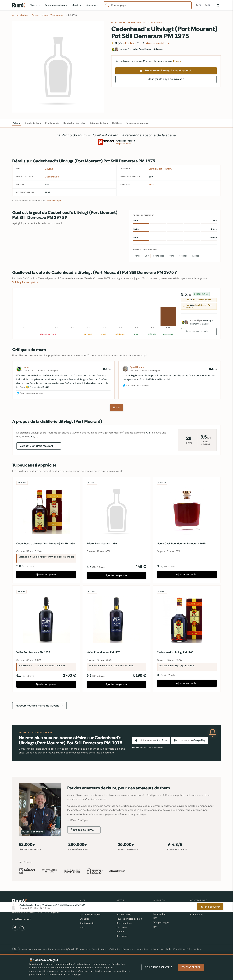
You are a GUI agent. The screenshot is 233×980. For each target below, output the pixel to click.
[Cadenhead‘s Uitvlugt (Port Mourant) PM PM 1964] (46, 511)
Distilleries (122, 927)
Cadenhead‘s (52, 177)
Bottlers (120, 932)
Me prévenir (210, 949)
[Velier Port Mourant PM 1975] (46, 619)
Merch (83, 927)
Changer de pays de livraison (166, 79)
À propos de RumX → (84, 830)
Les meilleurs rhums (90, 915)
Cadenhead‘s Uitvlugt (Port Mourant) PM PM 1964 (46, 544)
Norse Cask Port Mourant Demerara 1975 (181, 544)
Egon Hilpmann (137, 367)
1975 (151, 184)
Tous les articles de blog (129, 919)
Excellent (201, 294)
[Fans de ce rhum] (166, 49)
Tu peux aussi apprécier (138, 123)
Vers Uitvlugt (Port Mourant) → (39, 446)
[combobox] (148, 5)
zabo (26, 367)
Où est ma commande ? (203, 906)
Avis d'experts (124, 915)
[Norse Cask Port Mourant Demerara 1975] (187, 511)
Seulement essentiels (159, 967)
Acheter (17, 123)
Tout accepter (191, 967)
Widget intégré (161, 922)
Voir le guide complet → (25, 282)
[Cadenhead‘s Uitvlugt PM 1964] (187, 619)
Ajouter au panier (46, 574)
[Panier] (218, 5)
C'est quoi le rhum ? (127, 906)
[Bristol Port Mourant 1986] (117, 511)
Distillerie (117, 123)
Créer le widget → (55, 201)
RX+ (155, 927)
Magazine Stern (125, 144)
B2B (155, 918)
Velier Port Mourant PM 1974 (103, 652)
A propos (158, 906)
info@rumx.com (22, 919)
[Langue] (208, 5)
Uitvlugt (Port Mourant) (128, 23)
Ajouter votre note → (199, 331)
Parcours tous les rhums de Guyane (39, 706)
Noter (117, 407)
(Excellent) (130, 43)
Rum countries (124, 923)
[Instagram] (22, 928)
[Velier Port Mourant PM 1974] (117, 619)
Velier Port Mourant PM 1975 (33, 652)
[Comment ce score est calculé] (138, 43)
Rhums (83, 906)
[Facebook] (15, 928)
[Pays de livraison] (198, 5)
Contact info (197, 915)
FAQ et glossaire (125, 910)
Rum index (122, 936)
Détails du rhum (33, 123)
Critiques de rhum (99, 123)
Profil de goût (52, 123)
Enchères (84, 919)
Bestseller (85, 910)
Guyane (151, 23)
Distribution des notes (74, 123)
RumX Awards (87, 923)
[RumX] (19, 5)
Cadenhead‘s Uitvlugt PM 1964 (175, 652)
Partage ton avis (199, 910)
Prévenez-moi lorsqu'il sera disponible (166, 71)
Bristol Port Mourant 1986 (102, 544)
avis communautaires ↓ (156, 43)
